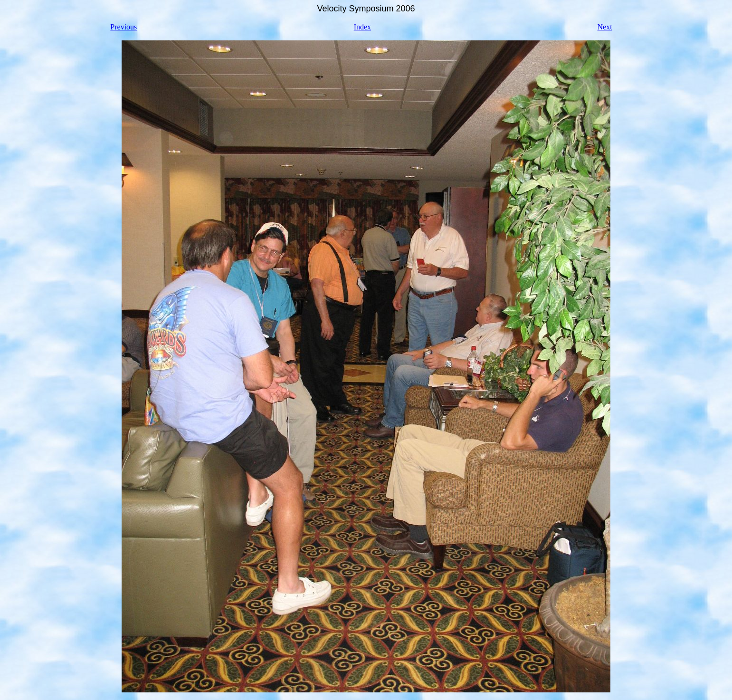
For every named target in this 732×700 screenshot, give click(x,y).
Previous (124, 27)
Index (362, 27)
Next (605, 27)
